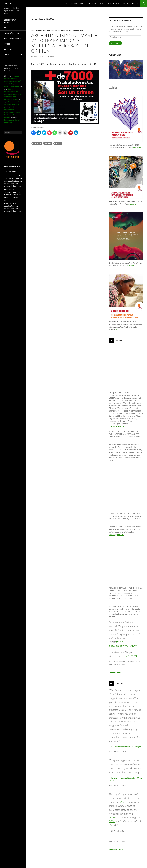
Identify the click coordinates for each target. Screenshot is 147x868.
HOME (65, 3)
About (125, 3)
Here (117, 330)
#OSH (112, 821)
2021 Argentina (43, 30)
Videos (119, 341)
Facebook (8, 49)
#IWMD (120, 642)
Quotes (120, 684)
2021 (33, 30)
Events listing (77, 3)
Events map (91, 3)
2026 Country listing (10, 21)
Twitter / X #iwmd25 (12, 33)
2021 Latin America (60, 30)
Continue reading (118, 426)
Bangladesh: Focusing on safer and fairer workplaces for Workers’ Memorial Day (125, 434)
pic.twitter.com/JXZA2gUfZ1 (123, 646)
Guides (7, 44)
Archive (135, 3)
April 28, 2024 (129, 656)
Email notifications (12, 38)
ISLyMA (58, 143)
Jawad (52, 56)
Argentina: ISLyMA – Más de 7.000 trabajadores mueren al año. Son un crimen (64, 43)
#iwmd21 (37, 143)
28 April (9, 3)
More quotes (116, 849)
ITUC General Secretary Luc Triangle (125, 747)
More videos (116, 672)
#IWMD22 (114, 817)
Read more (137, 148)
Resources (112, 3)
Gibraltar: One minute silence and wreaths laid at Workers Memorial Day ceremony (125, 516)
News (102, 3)
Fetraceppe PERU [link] (116, 534)
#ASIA (122, 802)
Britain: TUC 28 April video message (125, 662)
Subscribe (115, 43)
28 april (48, 143)
